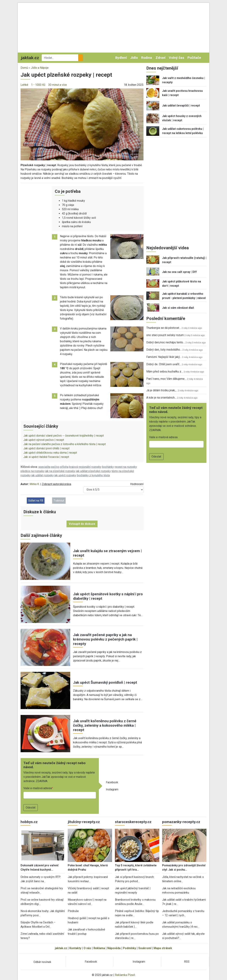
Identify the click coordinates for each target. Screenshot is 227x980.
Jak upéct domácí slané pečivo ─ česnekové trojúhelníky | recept (64, 436)
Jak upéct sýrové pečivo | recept (44, 440)
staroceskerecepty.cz (133, 822)
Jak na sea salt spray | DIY (179, 272)
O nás (87, 948)
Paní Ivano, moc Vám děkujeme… (166, 379)
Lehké (24, 85)
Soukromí (145, 948)
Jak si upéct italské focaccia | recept (46, 457)
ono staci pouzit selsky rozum (165, 335)
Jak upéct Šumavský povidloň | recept (105, 682)
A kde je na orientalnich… (161, 398)
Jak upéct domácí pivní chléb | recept (46, 448)
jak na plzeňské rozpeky (60, 471)
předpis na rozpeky (33, 471)
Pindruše (73, 911)
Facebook (112, 782)
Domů (24, 68)
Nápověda (114, 948)
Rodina (147, 58)
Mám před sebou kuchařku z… (165, 371)
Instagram (112, 789)
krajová (74, 467)
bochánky (108, 467)
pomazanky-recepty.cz (181, 822)
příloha (64, 467)
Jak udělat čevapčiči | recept (181, 106)
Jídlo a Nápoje (40, 68)
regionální (85, 467)
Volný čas (176, 58)
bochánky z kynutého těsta (93, 475)
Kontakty (75, 948)
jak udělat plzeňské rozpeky (93, 471)
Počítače (194, 58)
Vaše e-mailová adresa (38, 788)
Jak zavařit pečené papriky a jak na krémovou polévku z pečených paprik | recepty (105, 639)
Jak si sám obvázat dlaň (178, 308)
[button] (82, 124)
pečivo (55, 467)
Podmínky (129, 948)
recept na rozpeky (126, 467)
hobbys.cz (29, 822)
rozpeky (96, 467)
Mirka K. (35, 484)
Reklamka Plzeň (125, 975)
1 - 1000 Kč (38, 85)
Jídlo (134, 58)
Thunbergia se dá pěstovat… (164, 328)
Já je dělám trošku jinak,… (162, 390)
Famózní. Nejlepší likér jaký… (164, 357)
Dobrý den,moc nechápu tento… (166, 342)
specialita (44, 467)
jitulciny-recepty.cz (84, 822)
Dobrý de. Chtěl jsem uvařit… (164, 364)
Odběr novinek (42, 962)
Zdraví (160, 58)
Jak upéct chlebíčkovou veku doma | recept (50, 453)
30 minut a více (58, 85)
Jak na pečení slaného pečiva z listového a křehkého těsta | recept (65, 444)
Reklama (99, 948)
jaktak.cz (61, 948)
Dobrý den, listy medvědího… (164, 350)
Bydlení (121, 58)
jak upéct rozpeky (65, 475)
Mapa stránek (163, 948)
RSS (187, 962)
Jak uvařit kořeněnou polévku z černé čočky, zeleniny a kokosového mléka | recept (105, 725)
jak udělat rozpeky (43, 475)
